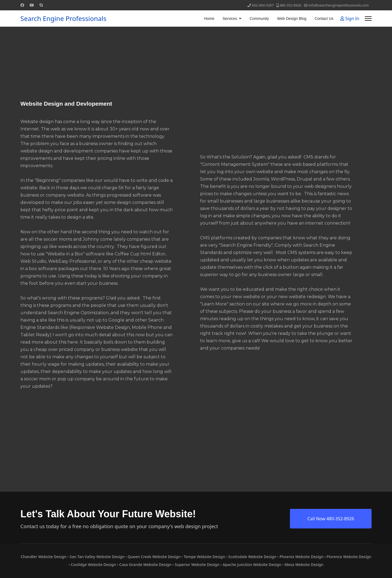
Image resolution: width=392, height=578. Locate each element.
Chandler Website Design (44, 557)
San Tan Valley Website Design (97, 557)
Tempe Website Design (204, 557)
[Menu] (368, 19)
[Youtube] (32, 5)
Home (209, 19)
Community (259, 19)
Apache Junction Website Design (252, 565)
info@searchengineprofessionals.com (339, 5)
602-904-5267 (263, 5)
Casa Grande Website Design (145, 565)
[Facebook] (22, 5)
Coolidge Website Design (93, 565)
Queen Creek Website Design (154, 557)
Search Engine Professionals (63, 19)
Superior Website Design (197, 565)
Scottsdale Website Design (252, 557)
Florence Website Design (349, 557)
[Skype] (41, 5)
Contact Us (324, 19)
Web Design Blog (292, 19)
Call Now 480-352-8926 (331, 519)
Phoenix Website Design (301, 557)
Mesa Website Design (304, 565)
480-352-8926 (290, 5)
